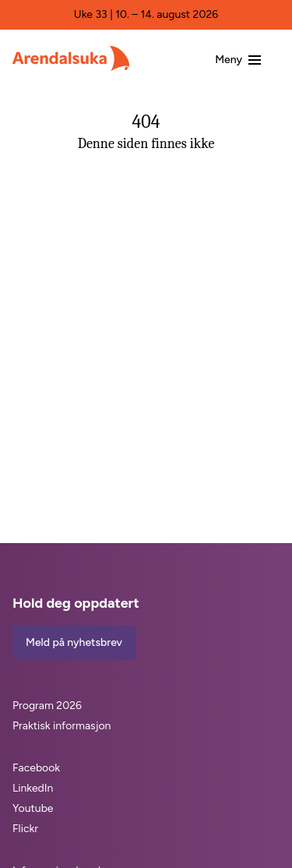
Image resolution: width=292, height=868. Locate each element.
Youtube (33, 808)
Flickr (25, 829)
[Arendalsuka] (71, 58)
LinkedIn (33, 788)
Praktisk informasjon (62, 726)
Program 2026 (47, 706)
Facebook (36, 768)
